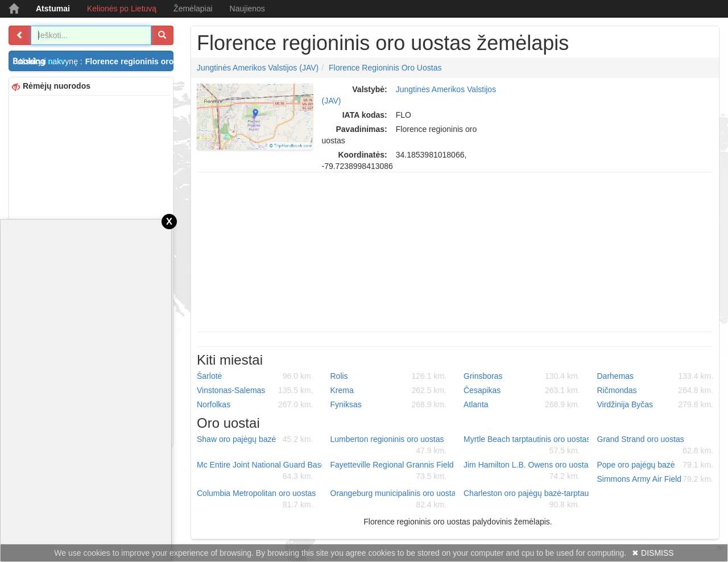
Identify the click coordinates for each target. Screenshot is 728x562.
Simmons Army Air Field (655, 479)
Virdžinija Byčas (655, 404)
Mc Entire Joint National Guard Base (259, 471)
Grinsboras (522, 376)
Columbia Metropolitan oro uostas (256, 499)
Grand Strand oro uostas (655, 445)
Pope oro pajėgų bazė (655, 465)
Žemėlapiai (193, 9)
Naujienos (247, 9)
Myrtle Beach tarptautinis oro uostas (526, 445)
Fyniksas (389, 404)
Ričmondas (655, 390)
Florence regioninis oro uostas (385, 68)
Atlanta (522, 404)
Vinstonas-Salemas (255, 390)
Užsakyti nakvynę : (95, 61)
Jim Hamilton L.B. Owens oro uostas (526, 471)
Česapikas (522, 390)
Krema (389, 390)
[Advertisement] (455, 252)
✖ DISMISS (653, 553)
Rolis (389, 376)
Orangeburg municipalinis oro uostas (393, 499)
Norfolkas (255, 404)
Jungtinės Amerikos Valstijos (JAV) (258, 68)
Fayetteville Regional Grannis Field (392, 471)
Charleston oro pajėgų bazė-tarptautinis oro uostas (526, 499)
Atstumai (53, 9)
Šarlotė (255, 376)
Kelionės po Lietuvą (122, 9)
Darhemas (655, 376)
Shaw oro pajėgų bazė (255, 439)
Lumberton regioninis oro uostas (389, 445)
